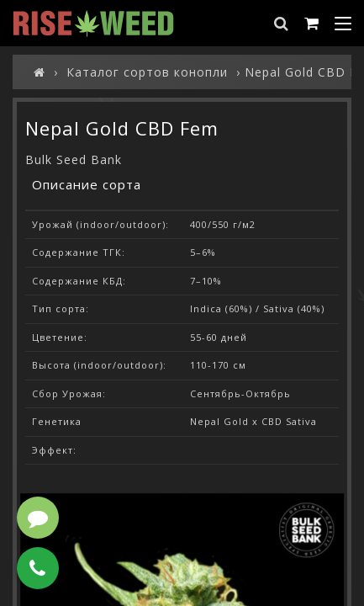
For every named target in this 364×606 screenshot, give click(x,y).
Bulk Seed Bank (74, 159)
